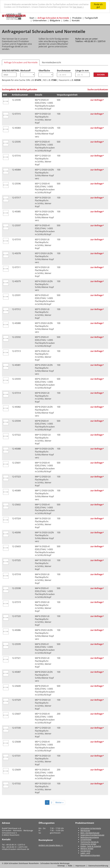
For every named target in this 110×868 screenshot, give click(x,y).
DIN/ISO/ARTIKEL (9, 71)
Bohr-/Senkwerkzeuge (90, 833)
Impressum (80, 866)
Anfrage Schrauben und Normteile (21, 62)
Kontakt (76, 20)
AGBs (70, 866)
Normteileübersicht (52, 62)
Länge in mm (82, 71)
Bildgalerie (55, 20)
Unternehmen (40, 20)
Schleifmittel (86, 839)
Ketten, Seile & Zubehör (91, 846)
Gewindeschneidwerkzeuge (92, 835)
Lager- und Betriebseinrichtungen (90, 854)
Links (66, 20)
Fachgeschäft (91, 18)
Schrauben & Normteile (91, 828)
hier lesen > (78, 7)
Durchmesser (64, 71)
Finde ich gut (98, 6)
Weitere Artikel (87, 848)
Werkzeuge (85, 830)
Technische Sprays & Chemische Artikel (89, 843)
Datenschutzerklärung (98, 866)
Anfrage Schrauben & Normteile (53, 18)
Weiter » (59, 802)
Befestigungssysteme (90, 837)
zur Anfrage (97, 100)
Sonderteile (85, 851)
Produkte (77, 18)
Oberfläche (44, 71)
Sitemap (61, 866)
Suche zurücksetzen (98, 89)
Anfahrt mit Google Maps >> (51, 845)
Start (32, 18)
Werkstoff (25, 71)
